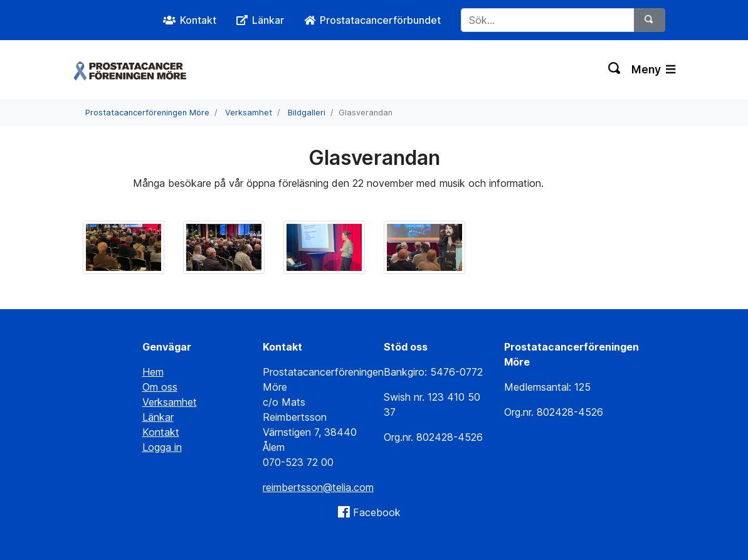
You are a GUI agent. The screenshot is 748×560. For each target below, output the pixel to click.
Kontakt (161, 432)
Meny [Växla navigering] (653, 69)
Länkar (158, 417)
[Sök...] (548, 20)
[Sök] (650, 20)
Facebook (377, 512)
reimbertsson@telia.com (318, 487)
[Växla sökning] (615, 70)
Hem (153, 372)
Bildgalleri (307, 113)
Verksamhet (249, 113)
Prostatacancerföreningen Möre (147, 113)
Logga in (162, 447)
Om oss (160, 387)
